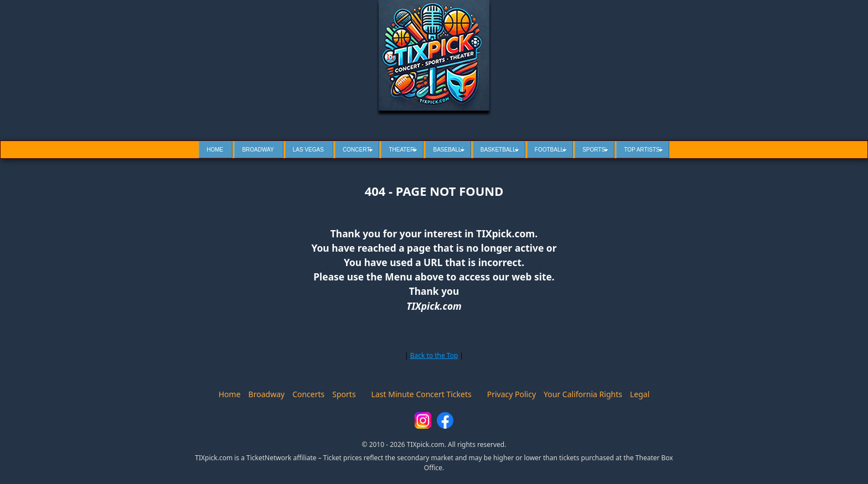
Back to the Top (434, 355)
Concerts (308, 394)
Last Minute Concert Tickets (422, 394)
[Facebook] (445, 420)
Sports (344, 394)
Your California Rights (583, 394)
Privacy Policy (512, 394)
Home (230, 394)
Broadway (267, 394)
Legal (640, 394)
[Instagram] (423, 420)
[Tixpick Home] (434, 55)
